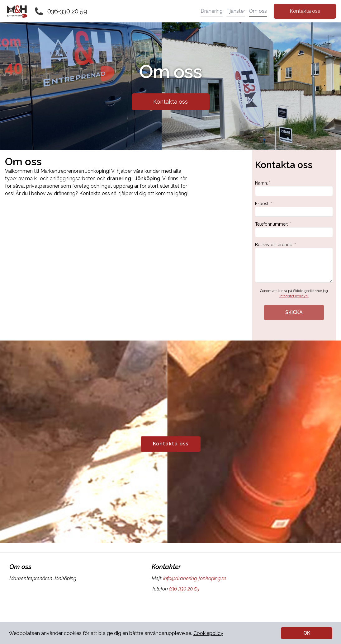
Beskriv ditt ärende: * (294, 262)
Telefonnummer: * (294, 229)
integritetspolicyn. (294, 296)
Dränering (212, 11)
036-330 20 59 (67, 11)
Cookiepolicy (208, 633)
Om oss (258, 11)
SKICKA (294, 312)
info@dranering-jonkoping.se (194, 578)
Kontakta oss (305, 11)
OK (307, 633)
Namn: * (294, 188)
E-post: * (294, 209)
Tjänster (236, 11)
